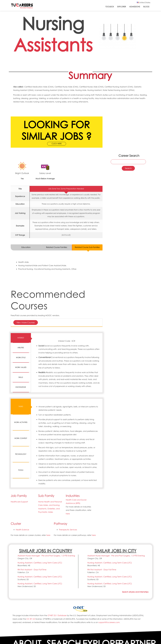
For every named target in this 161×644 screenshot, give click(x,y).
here (68, 514)
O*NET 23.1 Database (57, 615)
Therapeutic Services (68, 530)
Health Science (22, 530)
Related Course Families (57, 247)
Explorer (122, 7)
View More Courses (26, 322)
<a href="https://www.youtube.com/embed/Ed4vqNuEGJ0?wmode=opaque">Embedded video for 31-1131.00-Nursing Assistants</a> (128, 123)
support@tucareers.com (109, 622)
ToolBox (110, 7)
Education (26, 247)
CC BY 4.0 (31, 619)
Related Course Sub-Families (87, 247)
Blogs (146, 7)
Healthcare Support (19, 502)
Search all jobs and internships (135, 592)
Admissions (135, 7)
